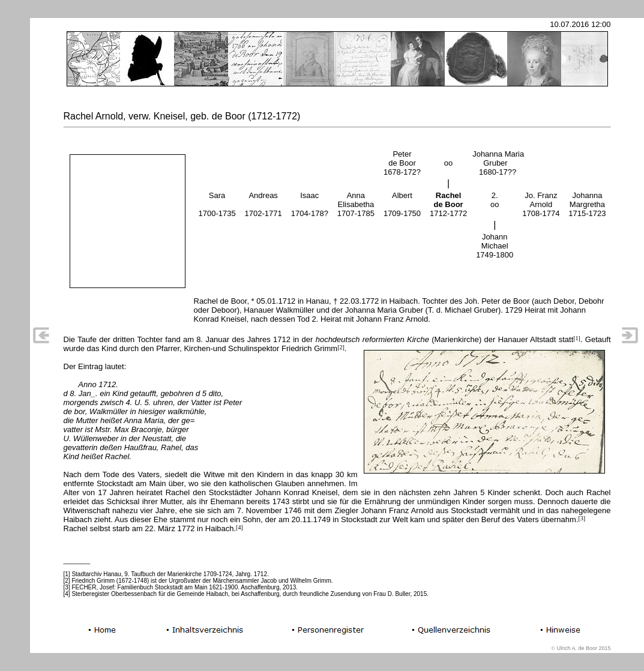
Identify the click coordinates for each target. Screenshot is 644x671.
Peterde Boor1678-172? (402, 163)
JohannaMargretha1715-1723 (587, 204)
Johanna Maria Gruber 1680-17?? (498, 163)
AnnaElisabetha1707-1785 (356, 204)
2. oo (495, 200)
